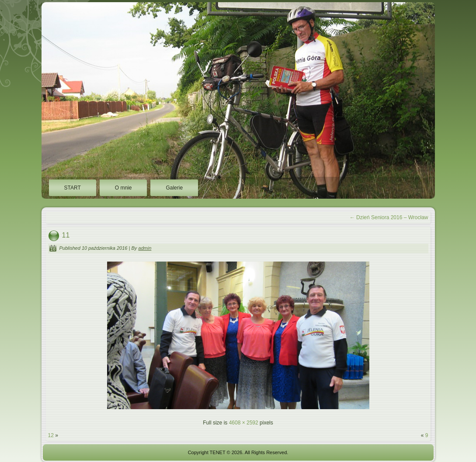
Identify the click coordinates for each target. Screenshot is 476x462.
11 (66, 235)
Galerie (174, 188)
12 (51, 435)
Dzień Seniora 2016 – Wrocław (389, 217)
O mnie (123, 188)
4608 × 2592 (244, 423)
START (73, 188)
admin (145, 248)
